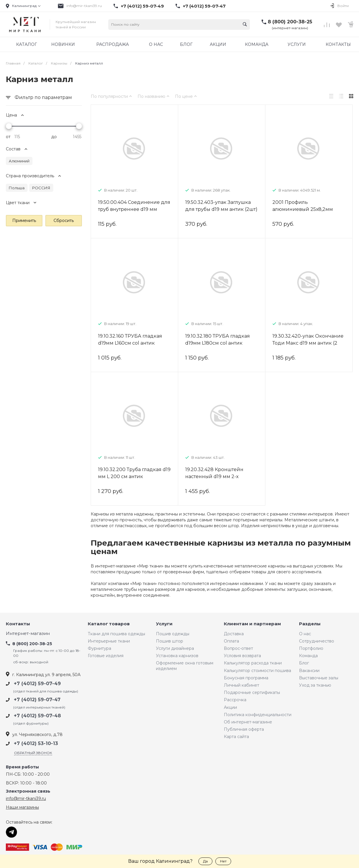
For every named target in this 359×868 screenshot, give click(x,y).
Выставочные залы (319, 678)
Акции (230, 707)
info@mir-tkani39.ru (84, 6)
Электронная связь (28, 791)
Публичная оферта (244, 729)
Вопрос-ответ (238, 648)
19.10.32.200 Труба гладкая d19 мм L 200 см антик (134, 473)
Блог (304, 663)
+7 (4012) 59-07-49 (142, 6)
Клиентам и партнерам (252, 624)
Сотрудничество (317, 641)
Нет (223, 861)
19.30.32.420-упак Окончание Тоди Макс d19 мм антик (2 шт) (308, 343)
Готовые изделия (106, 656)
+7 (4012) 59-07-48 (37, 716)
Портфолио (311, 648)
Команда (308, 656)
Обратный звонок (33, 753)
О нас (305, 634)
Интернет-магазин (28, 634)
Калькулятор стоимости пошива (257, 671)
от (8, 137)
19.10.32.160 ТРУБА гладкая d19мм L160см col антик (130, 340)
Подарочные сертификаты (252, 692)
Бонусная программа (246, 678)
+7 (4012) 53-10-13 (36, 743)
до (54, 137)
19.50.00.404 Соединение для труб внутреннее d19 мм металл (134, 209)
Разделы (310, 624)
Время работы (22, 767)
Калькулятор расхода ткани (253, 663)
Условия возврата (242, 656)
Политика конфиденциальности (258, 715)
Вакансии (309, 671)
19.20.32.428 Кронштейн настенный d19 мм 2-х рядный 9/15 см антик (214, 476)
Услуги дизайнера (175, 648)
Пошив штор (170, 641)
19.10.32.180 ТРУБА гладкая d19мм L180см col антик (218, 340)
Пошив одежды (173, 634)
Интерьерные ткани (109, 641)
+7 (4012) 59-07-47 (204, 6)
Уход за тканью (315, 685)
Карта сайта (236, 737)
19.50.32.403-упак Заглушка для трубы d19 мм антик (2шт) (221, 206)
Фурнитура (99, 648)
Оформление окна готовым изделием (185, 666)
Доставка (234, 634)
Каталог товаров (109, 624)
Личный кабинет (242, 685)
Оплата (231, 641)
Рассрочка (235, 700)
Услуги (164, 624)
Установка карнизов (177, 656)
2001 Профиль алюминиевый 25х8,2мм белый (303, 209)
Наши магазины (22, 807)
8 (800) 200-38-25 (290, 22)
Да (205, 861)
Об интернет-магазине (248, 722)
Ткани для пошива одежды (116, 634)
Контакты (18, 624)
